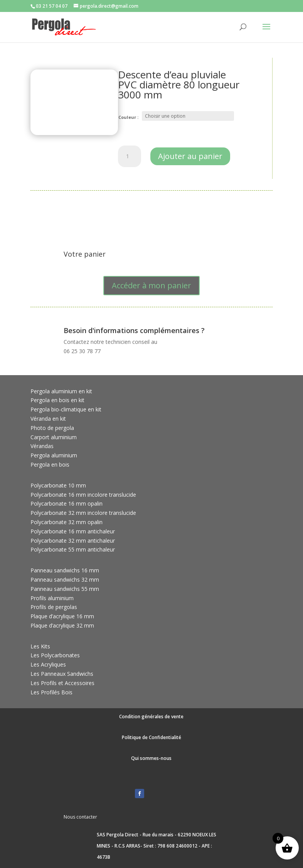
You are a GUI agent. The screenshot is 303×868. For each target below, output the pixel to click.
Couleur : (128, 117)
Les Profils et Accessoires (62, 683)
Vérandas (42, 446)
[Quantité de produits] (130, 156)
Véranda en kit (48, 419)
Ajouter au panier (190, 156)
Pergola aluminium (54, 455)
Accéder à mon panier (151, 285)
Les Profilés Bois (51, 692)
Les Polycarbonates (55, 655)
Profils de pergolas (54, 607)
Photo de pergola (52, 428)
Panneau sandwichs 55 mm (65, 589)
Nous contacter (80, 817)
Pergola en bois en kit (57, 400)
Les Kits (40, 646)
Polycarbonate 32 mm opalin (66, 522)
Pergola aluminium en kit (61, 391)
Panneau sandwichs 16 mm (65, 570)
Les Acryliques (48, 664)
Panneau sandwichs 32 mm (65, 580)
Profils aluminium (52, 598)
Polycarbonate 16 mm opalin (66, 503)
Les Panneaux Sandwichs (62, 674)
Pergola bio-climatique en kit (66, 409)
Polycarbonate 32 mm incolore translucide (83, 513)
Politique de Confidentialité (151, 737)
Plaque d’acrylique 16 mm (62, 616)
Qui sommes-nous (151, 758)
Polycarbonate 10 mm (58, 485)
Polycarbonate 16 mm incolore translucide (83, 495)
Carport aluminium (54, 437)
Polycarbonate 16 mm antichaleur (73, 531)
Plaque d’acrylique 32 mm (62, 625)
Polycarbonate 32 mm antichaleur (73, 541)
